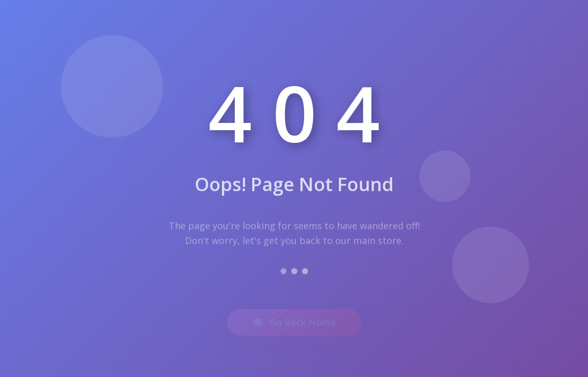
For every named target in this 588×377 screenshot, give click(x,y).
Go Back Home (294, 324)
